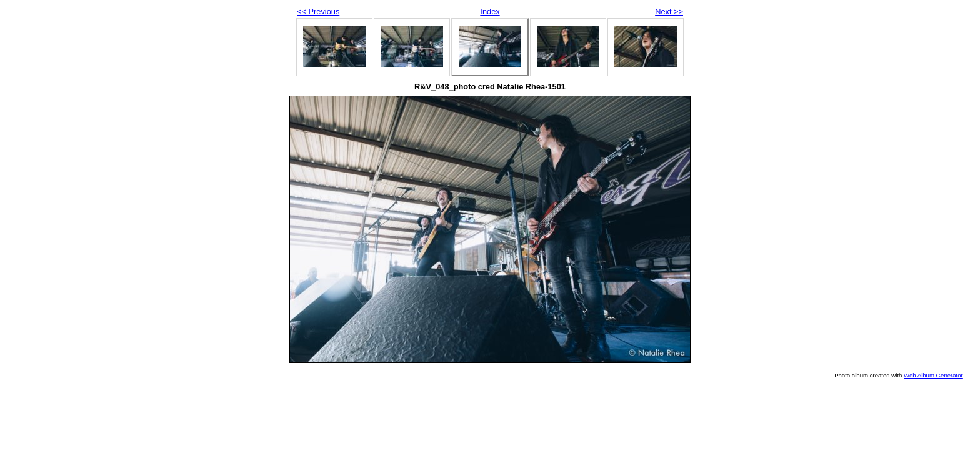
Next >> (669, 12)
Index (490, 12)
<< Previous (318, 12)
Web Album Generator (933, 375)
